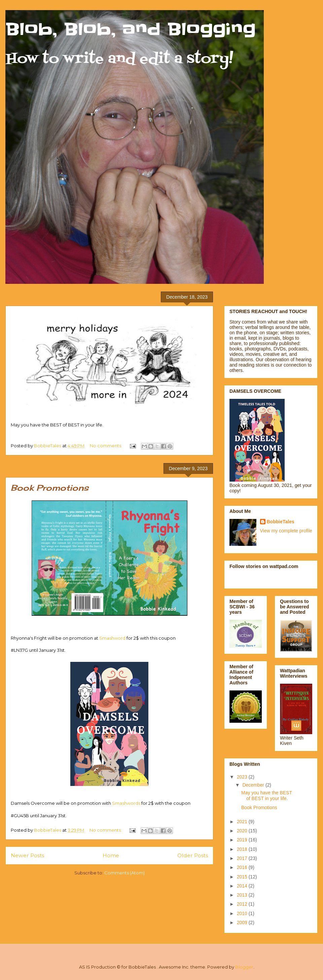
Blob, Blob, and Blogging (131, 29)
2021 (243, 822)
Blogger (244, 967)
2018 (243, 849)
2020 (243, 831)
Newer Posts (27, 855)
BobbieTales (281, 522)
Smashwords (126, 803)
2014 (243, 886)
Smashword (112, 638)
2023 (243, 777)
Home (111, 855)
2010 (243, 913)
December (254, 785)
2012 (243, 904)
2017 (243, 858)
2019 (243, 840)
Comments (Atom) (124, 873)
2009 (243, 922)
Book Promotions (50, 488)
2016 (243, 867)
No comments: (106, 446)
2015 (243, 877)
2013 (243, 895)
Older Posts (193, 855)
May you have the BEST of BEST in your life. (267, 796)
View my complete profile (286, 531)
